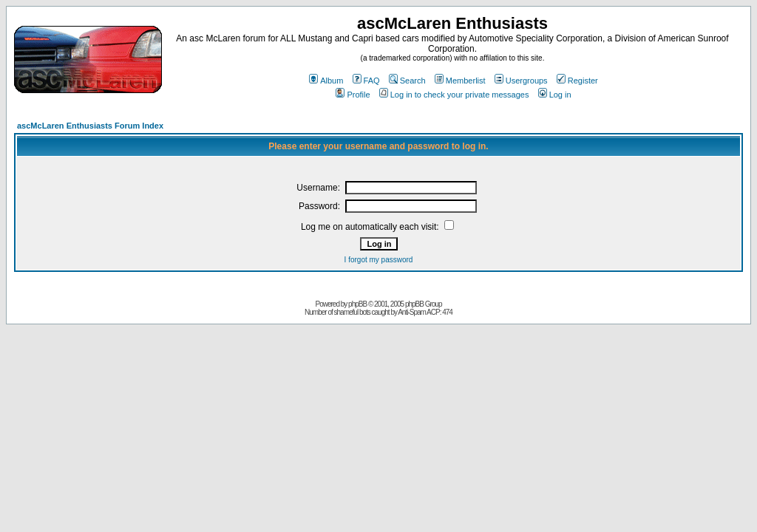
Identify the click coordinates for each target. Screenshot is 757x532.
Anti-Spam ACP (418, 312)
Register (577, 81)
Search (407, 81)
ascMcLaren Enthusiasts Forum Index (90, 126)
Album (326, 81)
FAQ (366, 81)
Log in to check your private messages (454, 95)
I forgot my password (379, 260)
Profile (353, 95)
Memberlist (460, 81)
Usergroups (521, 81)
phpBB (357, 304)
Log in (555, 95)
